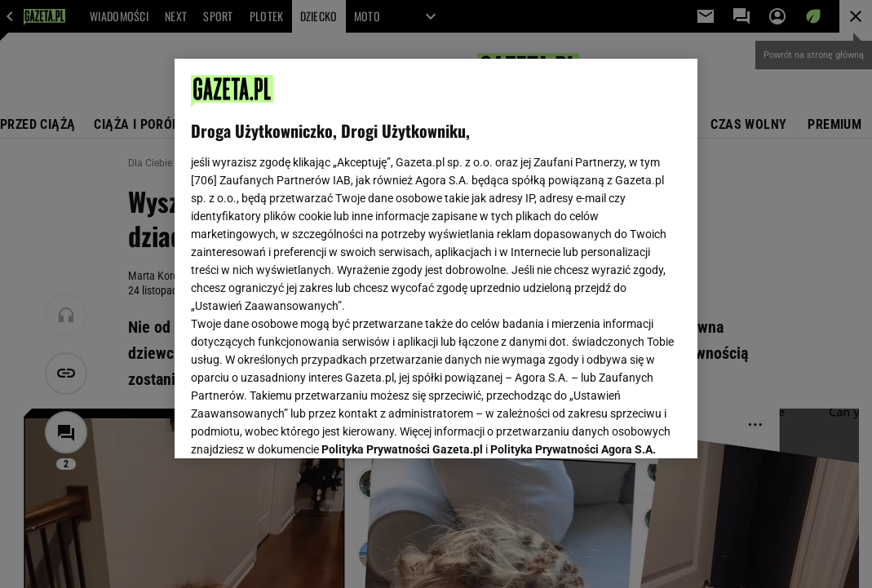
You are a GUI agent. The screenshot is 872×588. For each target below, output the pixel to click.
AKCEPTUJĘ (626, 427)
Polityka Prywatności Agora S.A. (573, 251)
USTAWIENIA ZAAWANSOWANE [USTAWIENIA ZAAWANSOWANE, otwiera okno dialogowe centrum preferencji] (297, 426)
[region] (436, 259)
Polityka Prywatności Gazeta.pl (402, 251)
